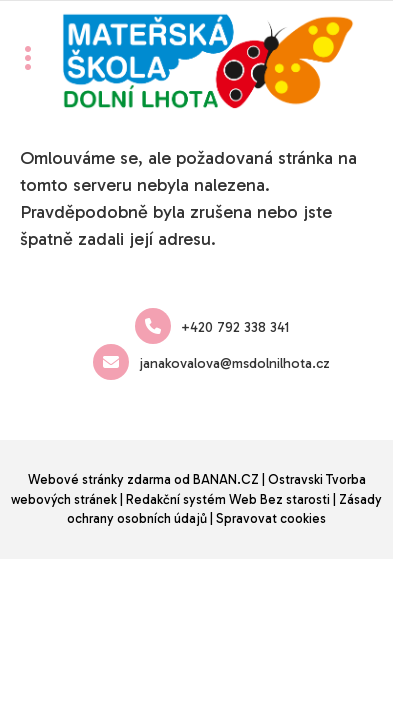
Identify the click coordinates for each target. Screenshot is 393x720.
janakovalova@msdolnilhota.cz (211, 362)
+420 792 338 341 (212, 326)
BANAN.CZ (226, 479)
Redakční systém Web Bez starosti (228, 499)
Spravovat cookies (271, 518)
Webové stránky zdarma (99, 479)
